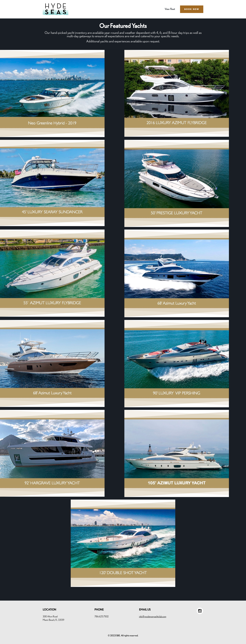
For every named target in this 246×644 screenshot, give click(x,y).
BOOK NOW (192, 9)
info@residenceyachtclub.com (153, 617)
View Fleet (170, 9)
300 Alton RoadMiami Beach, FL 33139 (53, 618)
